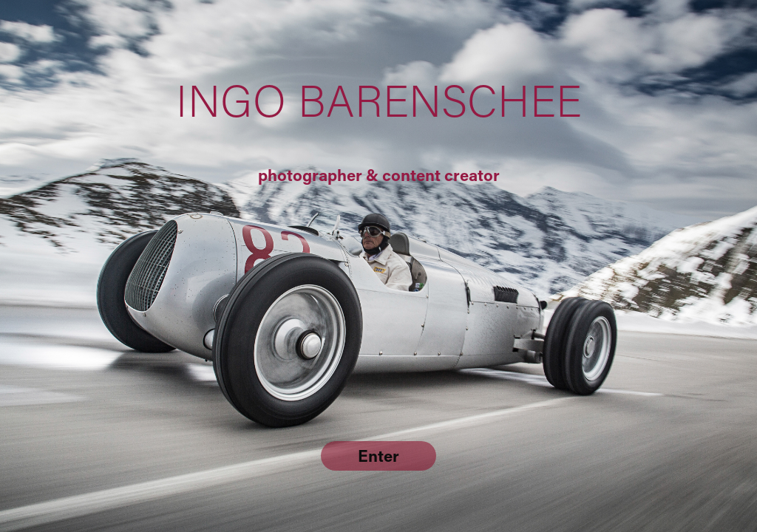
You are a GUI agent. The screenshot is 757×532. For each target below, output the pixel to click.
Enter (378, 456)
